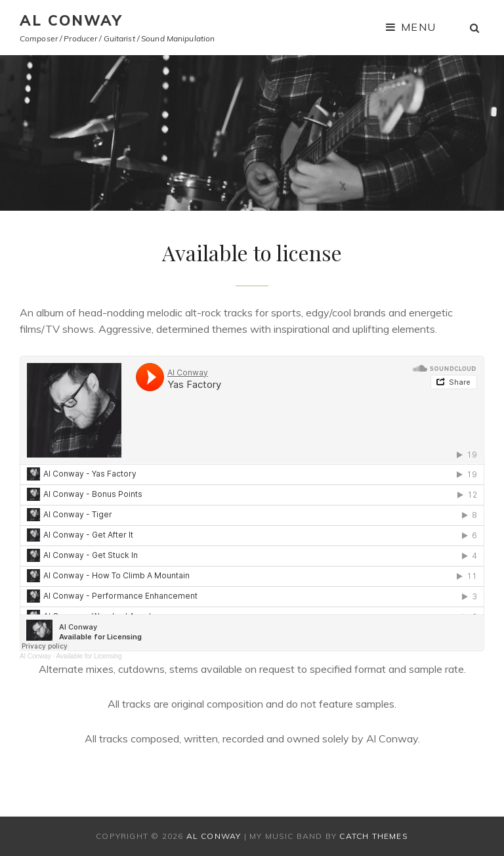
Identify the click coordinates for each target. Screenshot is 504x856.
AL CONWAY (71, 20)
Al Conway (35, 656)
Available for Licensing (89, 656)
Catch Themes (373, 836)
